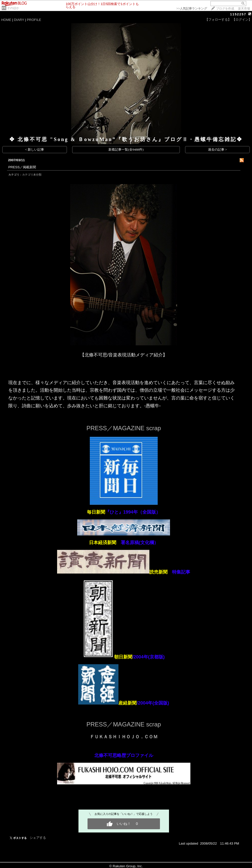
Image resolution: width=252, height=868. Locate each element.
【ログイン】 (242, 20)
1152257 (238, 14)
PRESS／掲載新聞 (22, 167)
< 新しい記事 (35, 149)
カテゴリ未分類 (32, 175)
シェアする (38, 838)
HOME (6, 20)
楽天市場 (244, 9)
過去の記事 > (218, 149)
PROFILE (34, 20)
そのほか (13, 8)
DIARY (19, 20)
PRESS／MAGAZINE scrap (124, 428)
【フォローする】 (218, 20)
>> (192, 9)
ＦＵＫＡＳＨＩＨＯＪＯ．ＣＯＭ (124, 737)
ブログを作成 (225, 9)
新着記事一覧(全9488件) (126, 149)
